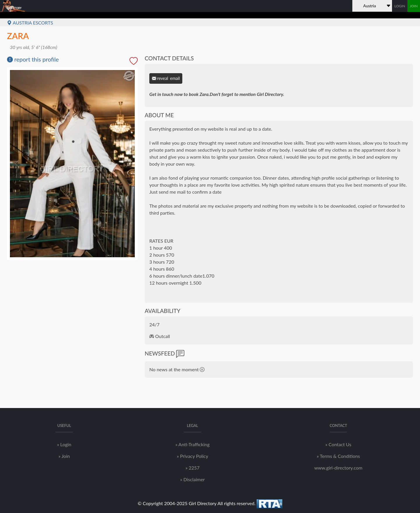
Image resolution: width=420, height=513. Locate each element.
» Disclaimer (192, 479)
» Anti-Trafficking (192, 444)
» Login (64, 444)
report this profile (33, 59)
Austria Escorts (30, 23)
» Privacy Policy (192, 456)
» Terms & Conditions (338, 456)
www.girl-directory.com (338, 468)
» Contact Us (338, 444)
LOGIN (400, 6)
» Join (64, 456)
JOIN (414, 6)
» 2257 (192, 468)
